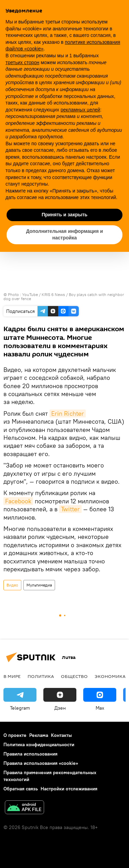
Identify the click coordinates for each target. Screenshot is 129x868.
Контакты (61, 735)
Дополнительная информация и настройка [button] (65, 235)
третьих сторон (22, 62)
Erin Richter (68, 413)
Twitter (70, 509)
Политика (41, 676)
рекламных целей (80, 110)
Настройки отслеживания (69, 789)
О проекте (15, 735)
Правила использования (30, 754)
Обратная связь (21, 789)
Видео (12, 585)
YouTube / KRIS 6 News (44, 294)
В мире (12, 676)
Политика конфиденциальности (39, 744)
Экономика (110, 676)
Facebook (18, 501)
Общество (74, 676)
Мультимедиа (39, 585)
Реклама (39, 735)
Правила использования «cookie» (41, 763)
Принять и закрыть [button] (64, 215)
